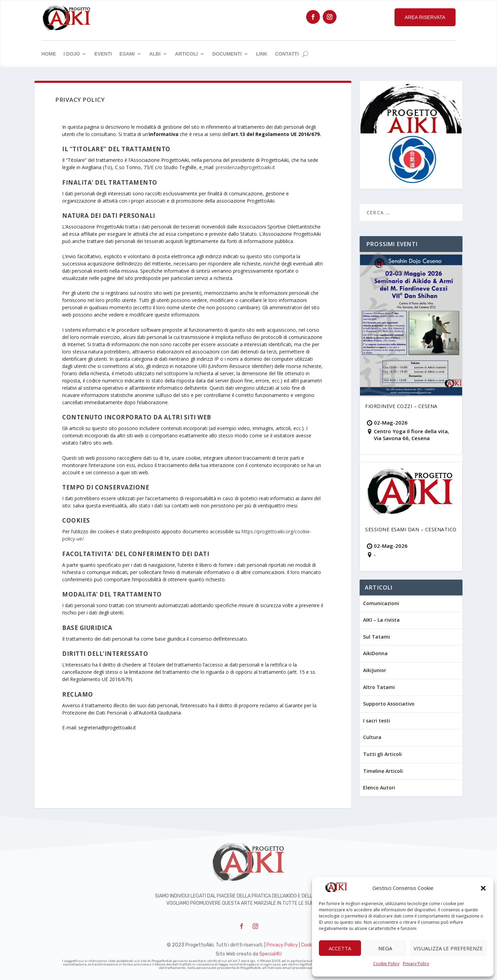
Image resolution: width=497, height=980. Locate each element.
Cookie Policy (386, 964)
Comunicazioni (381, 603)
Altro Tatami (379, 687)
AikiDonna (375, 653)
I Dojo (72, 54)
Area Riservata (425, 17)
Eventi (103, 54)
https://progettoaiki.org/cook (274, 531)
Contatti (287, 54)
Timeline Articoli (383, 771)
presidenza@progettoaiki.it (245, 167)
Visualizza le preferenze (448, 948)
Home (49, 54)
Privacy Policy (416, 964)
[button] (483, 888)
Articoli (186, 54)
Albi (155, 54)
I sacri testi (377, 721)
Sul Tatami (377, 637)
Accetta (340, 948)
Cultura (372, 737)
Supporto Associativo (389, 704)
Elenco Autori (379, 788)
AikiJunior (375, 670)
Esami (127, 54)
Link (262, 54)
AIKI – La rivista (381, 620)
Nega (385, 948)
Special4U (270, 954)
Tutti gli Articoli (382, 754)
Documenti (227, 54)
